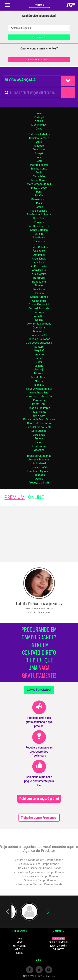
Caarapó (39, 293)
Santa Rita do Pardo (39, 423)
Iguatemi (39, 347)
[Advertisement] (39, 534)
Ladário (39, 366)
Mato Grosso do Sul (39, 184)
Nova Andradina (39, 393)
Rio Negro (39, 416)
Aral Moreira (39, 274)
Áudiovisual (39, 463)
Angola (39, 121)
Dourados (39, 331)
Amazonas (39, 149)
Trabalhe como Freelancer (39, 818)
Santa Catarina (39, 230)
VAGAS (20, 942)
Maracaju (39, 370)
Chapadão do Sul (39, 305)
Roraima (39, 222)
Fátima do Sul (39, 335)
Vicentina (39, 450)
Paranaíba (39, 400)
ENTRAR (39, 5)
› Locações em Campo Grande (39, 876)
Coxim (39, 320)
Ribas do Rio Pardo (39, 408)
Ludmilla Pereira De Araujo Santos (39, 603)
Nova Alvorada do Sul (39, 389)
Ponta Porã (39, 404)
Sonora (39, 438)
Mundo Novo (39, 377)
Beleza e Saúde (39, 467)
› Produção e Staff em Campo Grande (39, 884)
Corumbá (39, 312)
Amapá (39, 153)
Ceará (39, 161)
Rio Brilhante (39, 412)
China (39, 129)
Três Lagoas (39, 446)
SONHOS (19, 953)
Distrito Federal (39, 165)
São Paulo (39, 238)
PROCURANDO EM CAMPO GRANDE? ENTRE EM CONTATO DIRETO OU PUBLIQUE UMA (39, 652)
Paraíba (39, 195)
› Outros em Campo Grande (39, 880)
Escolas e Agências (39, 471)
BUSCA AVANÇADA (20, 80)
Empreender (50, 976)
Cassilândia (39, 301)
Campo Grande (39, 297)
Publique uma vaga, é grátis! (39, 799)
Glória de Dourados (39, 339)
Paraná (39, 207)
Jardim (39, 358)
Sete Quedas (39, 431)
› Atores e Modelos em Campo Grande (39, 860)
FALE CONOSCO (59, 949)
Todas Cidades (39, 247)
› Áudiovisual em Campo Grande (39, 864)
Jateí (39, 362)
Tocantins (39, 241)
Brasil (39, 113)
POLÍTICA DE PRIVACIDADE (58, 942)
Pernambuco (39, 199)
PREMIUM (15, 497)
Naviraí (39, 381)
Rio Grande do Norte (39, 215)
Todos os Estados (39, 134)
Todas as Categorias (39, 456)
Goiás (39, 173)
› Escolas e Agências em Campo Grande (39, 872)
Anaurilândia (39, 259)
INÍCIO (19, 939)
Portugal (39, 117)
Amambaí (39, 255)
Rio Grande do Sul (39, 226)
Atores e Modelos (39, 460)
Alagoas (39, 146)
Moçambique (39, 125)
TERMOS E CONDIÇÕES (59, 946)
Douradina (39, 328)
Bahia (39, 157)
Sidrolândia (39, 435)
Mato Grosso (39, 188)
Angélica (39, 263)
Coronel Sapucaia (39, 308)
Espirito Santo (39, 169)
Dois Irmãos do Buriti (39, 324)
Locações (39, 475)
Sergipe (39, 234)
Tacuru (39, 442)
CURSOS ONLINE (19, 946)
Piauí (39, 203)
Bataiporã (39, 278)
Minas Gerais (39, 180)
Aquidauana (39, 270)
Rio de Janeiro (39, 211)
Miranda (39, 373)
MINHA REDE (20, 949)
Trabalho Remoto (39, 138)
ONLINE (36, 497)
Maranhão (39, 176)
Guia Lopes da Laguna (39, 343)
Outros (39, 479)
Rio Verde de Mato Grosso (39, 419)
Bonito (39, 285)
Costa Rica (39, 316)
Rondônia (39, 218)
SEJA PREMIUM (58, 939)
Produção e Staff (39, 483)
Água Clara (39, 251)
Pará (39, 192)
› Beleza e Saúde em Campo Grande (39, 868)
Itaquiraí (39, 350)
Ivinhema (39, 354)
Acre (39, 142)
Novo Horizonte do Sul (39, 396)
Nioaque (39, 385)
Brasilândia (39, 289)
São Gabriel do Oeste (39, 427)
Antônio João (39, 266)
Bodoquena (39, 282)
